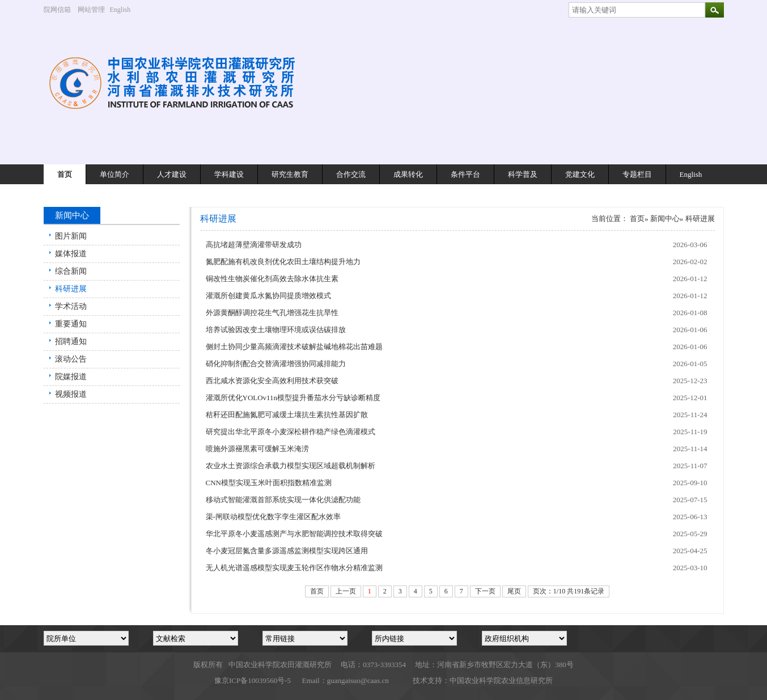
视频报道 (71, 394)
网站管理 (91, 10)
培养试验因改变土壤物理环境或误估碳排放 (276, 330)
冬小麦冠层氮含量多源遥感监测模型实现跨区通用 (287, 551)
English (125, 10)
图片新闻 (71, 236)
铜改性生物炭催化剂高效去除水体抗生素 (272, 279)
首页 (65, 174)
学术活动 (71, 306)
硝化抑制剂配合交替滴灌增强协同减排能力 (276, 364)
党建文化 (580, 174)
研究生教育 (290, 174)
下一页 (485, 591)
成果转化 (408, 174)
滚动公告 (71, 359)
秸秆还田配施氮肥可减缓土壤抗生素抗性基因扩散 (287, 415)
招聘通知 (71, 341)
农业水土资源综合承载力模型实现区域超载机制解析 (291, 466)
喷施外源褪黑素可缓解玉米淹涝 (257, 449)
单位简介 (115, 174)
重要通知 (71, 324)
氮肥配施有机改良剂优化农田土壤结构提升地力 (283, 262)
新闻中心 (665, 219)
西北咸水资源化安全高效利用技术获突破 (272, 381)
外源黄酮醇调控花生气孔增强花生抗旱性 (272, 313)
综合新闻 (71, 271)
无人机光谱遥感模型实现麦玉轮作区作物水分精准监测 (294, 568)
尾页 (514, 591)
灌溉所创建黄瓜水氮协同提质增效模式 (268, 296)
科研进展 (71, 289)
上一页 (346, 591)
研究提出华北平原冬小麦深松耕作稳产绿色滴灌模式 (291, 432)
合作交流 (351, 174)
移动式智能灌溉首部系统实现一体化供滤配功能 (283, 500)
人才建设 (172, 174)
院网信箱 (57, 10)
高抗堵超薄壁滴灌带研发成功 (254, 245)
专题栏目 (637, 174)
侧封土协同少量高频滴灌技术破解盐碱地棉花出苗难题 (294, 347)
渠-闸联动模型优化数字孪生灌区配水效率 (273, 517)
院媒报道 (71, 377)
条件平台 (465, 174)
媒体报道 (71, 254)
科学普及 (523, 174)
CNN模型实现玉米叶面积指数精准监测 (269, 483)
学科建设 (229, 174)
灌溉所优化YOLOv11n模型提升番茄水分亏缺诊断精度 (293, 398)
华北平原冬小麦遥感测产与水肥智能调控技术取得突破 (294, 534)
